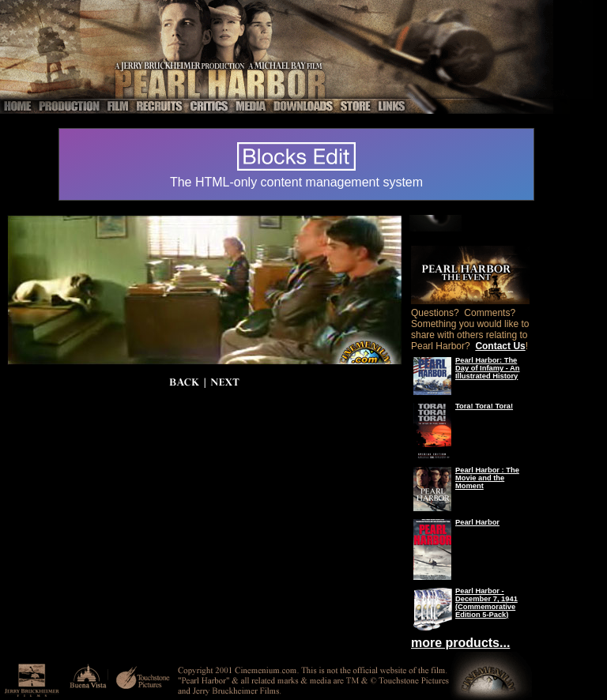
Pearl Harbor (477, 522)
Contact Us (500, 346)
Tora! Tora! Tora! (484, 406)
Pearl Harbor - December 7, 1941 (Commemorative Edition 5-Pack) (486, 603)
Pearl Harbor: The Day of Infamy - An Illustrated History (488, 368)
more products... (460, 643)
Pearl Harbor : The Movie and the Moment (487, 478)
